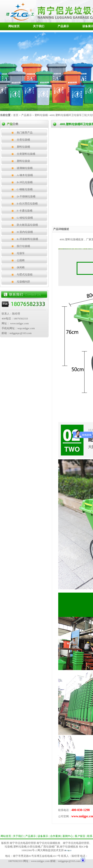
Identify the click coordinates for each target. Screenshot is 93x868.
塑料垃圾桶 (41, 115)
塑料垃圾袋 (23, 161)
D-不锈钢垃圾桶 (26, 196)
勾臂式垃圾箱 (25, 274)
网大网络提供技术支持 (51, 850)
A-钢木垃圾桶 (25, 175)
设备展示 (43, 836)
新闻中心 (68, 836)
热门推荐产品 (25, 133)
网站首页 (14, 26)
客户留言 (80, 836)
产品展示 (63, 26)
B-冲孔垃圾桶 (25, 182)
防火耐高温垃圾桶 (27, 225)
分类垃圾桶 (23, 140)
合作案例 (55, 836)
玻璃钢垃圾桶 (25, 168)
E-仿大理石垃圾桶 (27, 204)
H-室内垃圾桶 (25, 232)
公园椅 (21, 260)
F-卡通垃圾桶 (25, 211)
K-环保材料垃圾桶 (27, 239)
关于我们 (39, 26)
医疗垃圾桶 (23, 246)
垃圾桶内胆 (23, 282)
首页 (16, 115)
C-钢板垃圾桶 (25, 189)
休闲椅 (21, 267)
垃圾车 (21, 253)
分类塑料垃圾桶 (26, 154)
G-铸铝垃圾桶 (25, 218)
